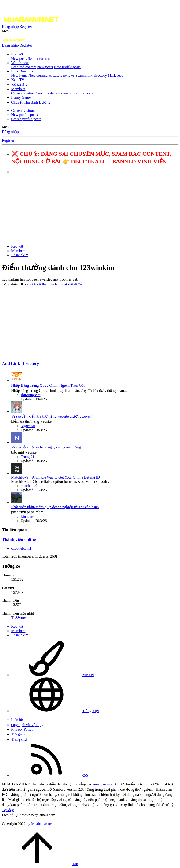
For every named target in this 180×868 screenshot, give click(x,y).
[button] (6, 31)
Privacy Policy (22, 729)
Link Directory (22, 71)
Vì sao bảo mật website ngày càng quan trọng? (47, 447)
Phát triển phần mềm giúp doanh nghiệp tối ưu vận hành (55, 507)
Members (18, 89)
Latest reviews (64, 75)
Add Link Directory (21, 363)
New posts (19, 59)
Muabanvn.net (42, 824)
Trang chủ (19, 739)
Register (8, 140)
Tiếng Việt (55, 711)
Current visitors (23, 93)
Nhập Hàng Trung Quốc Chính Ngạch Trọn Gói (48, 385)
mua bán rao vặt (105, 784)
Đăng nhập (10, 132)
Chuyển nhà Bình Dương (31, 102)
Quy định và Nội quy (27, 725)
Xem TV (18, 80)
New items (19, 75)
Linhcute (27, 517)
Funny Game (21, 97)
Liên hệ (17, 720)
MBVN (52, 675)
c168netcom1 (21, 548)
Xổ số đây (19, 85)
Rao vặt (17, 54)
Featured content (24, 67)
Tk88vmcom (21, 618)
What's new (20, 63)
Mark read (116, 75)
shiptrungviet (30, 395)
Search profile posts (78, 93)
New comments (40, 75)
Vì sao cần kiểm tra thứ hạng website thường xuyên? (52, 416)
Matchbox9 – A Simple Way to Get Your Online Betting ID (56, 477)
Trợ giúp (18, 734)
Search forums (39, 59)
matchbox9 (29, 486)
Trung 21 (28, 457)
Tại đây (8, 810)
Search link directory (91, 75)
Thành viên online (19, 539)
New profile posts (67, 67)
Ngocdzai (28, 426)
